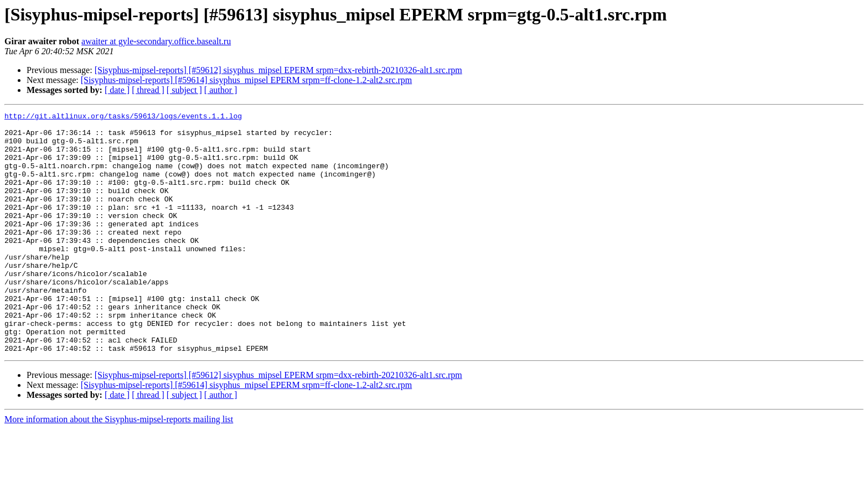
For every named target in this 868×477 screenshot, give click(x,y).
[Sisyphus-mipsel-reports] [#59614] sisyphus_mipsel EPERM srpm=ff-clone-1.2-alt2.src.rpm (246, 80)
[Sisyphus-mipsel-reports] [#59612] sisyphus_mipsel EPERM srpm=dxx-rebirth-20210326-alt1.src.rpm (278, 70)
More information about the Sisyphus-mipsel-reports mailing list (119, 467)
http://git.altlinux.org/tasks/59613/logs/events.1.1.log (123, 117)
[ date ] (117, 90)
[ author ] (221, 90)
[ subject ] (184, 90)
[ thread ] (148, 90)
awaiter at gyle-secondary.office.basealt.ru (156, 41)
